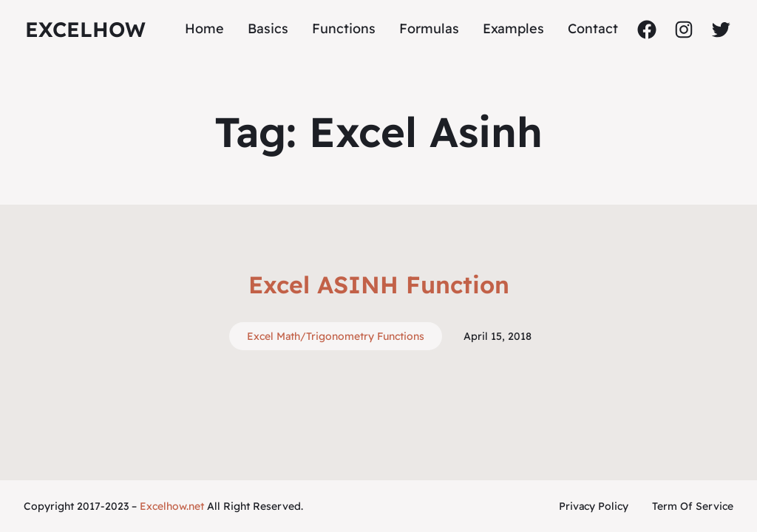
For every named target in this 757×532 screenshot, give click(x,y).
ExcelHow (85, 29)
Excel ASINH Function (379, 284)
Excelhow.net (172, 506)
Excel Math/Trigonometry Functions (336, 336)
